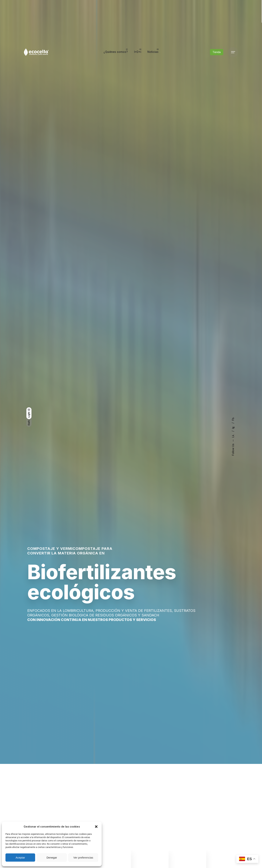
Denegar (52, 858)
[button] (96, 827)
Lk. (233, 436)
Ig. (233, 427)
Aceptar (20, 858)
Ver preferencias (83, 858)
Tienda (217, 52)
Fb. (233, 419)
